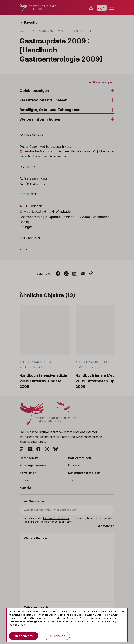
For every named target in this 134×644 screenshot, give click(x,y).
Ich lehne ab (57, 636)
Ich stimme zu (24, 636)
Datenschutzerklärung (22, 621)
